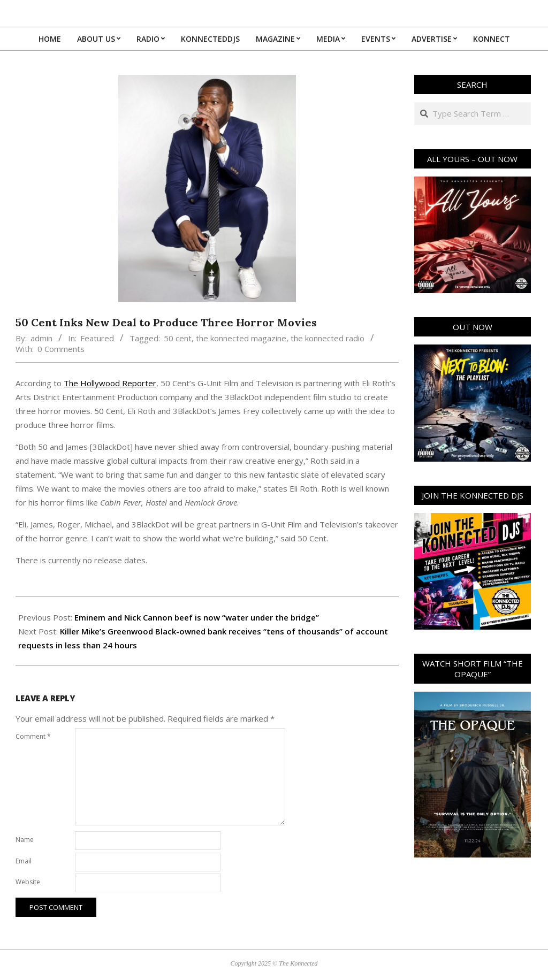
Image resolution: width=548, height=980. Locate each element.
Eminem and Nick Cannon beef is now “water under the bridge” (197, 617)
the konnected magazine (241, 338)
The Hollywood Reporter (110, 383)
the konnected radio (328, 338)
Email (24, 861)
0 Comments (61, 349)
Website (28, 882)
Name (25, 840)
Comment (33, 736)
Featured (97, 338)
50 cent (178, 338)
